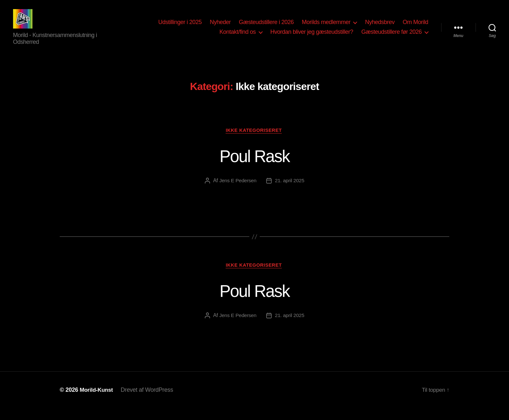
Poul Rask (255, 166)
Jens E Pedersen (237, 191)
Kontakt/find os (238, 37)
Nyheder (220, 27)
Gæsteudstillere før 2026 (391, 37)
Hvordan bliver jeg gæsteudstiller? (312, 37)
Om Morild (415, 27)
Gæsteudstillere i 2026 (266, 27)
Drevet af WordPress (149, 401)
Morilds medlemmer (326, 27)
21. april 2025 (290, 191)
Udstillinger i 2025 (180, 27)
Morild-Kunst (97, 401)
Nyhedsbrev (380, 27)
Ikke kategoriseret (255, 140)
